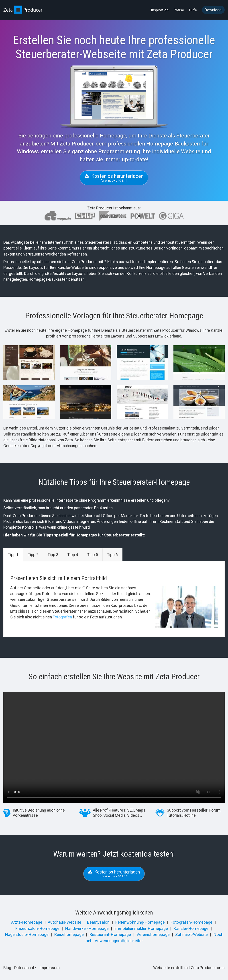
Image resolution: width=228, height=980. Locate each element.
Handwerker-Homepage (87, 929)
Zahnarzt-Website (191, 935)
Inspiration (160, 10)
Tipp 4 (73, 555)
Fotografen (62, 617)
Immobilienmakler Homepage (141, 929)
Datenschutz (25, 968)
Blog (7, 968)
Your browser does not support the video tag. (114, 747)
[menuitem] (160, 10)
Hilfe (193, 10)
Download (213, 10)
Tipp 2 (33, 555)
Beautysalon (98, 922)
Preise (179, 10)
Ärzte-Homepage (27, 922)
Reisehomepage (69, 935)
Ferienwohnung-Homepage (140, 922)
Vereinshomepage (153, 935)
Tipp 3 (53, 555)
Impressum (50, 968)
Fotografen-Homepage (191, 922)
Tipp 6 (112, 555)
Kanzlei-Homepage (191, 929)
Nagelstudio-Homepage (27, 935)
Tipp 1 (13, 555)
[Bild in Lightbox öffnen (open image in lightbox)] (29, 362)
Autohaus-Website (65, 922)
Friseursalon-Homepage (37, 929)
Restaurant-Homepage (110, 935)
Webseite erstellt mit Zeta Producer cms (189, 968)
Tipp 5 (93, 555)
